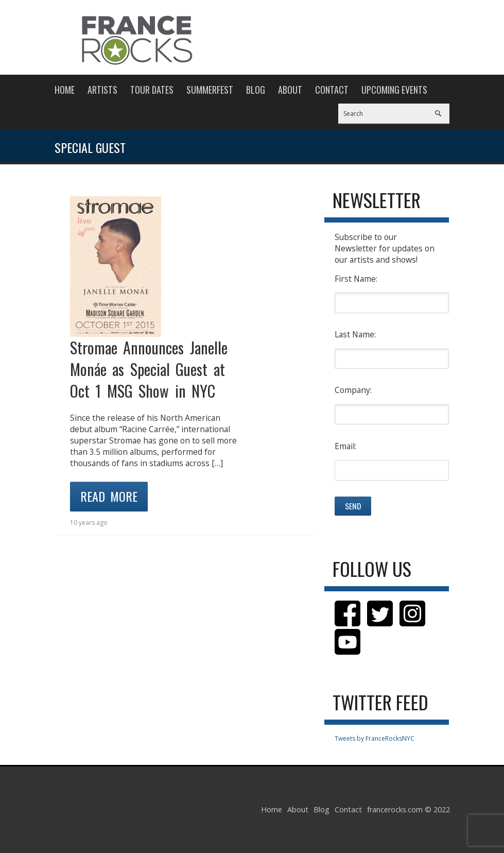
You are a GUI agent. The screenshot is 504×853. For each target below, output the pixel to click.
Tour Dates (152, 90)
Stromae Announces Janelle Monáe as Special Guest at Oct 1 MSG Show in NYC (149, 369)
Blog (256, 90)
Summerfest (210, 90)
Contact (332, 90)
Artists (102, 90)
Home (65, 90)
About (290, 90)
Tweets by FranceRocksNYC (375, 738)
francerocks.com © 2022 (409, 809)
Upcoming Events (394, 90)
